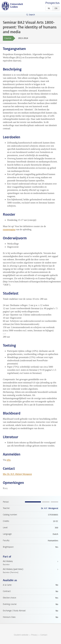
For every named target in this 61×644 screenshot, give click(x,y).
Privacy (34, 635)
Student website (21, 635)
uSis (9, 460)
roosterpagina (9, 229)
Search (32, 15)
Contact (44, 635)
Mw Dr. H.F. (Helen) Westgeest (17, 474)
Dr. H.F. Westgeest (50, 508)
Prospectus (52, 3)
